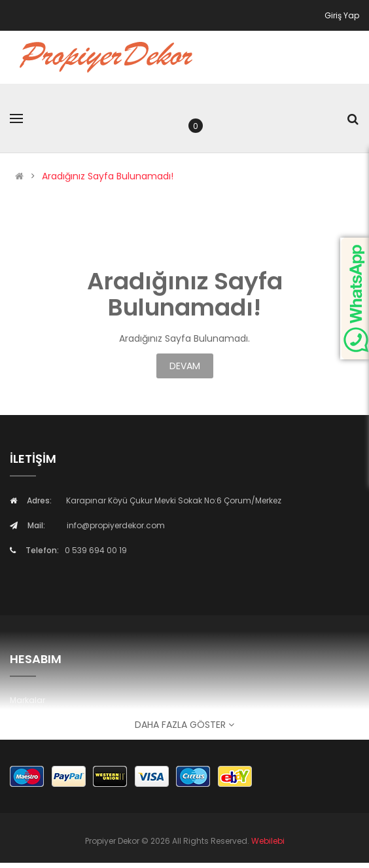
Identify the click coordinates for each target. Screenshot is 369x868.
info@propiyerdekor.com (116, 525)
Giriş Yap (342, 15)
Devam (185, 366)
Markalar (27, 700)
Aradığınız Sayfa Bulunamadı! (108, 176)
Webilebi (268, 841)
